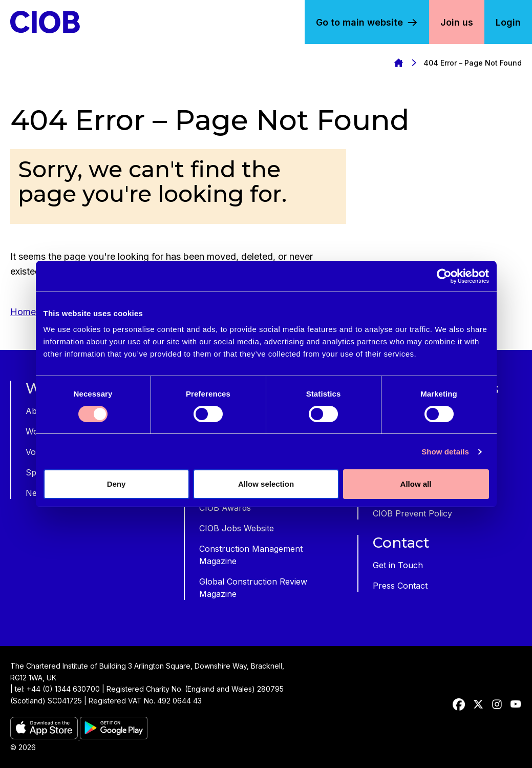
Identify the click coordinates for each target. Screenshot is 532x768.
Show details (445, 452)
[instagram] (497, 704)
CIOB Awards (225, 508)
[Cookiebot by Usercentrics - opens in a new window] (444, 276)
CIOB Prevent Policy (412, 513)
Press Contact (400, 586)
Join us (457, 22)
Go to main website (359, 22)
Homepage (398, 63)
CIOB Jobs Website (237, 528)
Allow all (416, 484)
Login (508, 22)
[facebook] (459, 704)
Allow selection (266, 484)
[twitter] (478, 704)
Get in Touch (398, 565)
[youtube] (516, 704)
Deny (116, 484)
